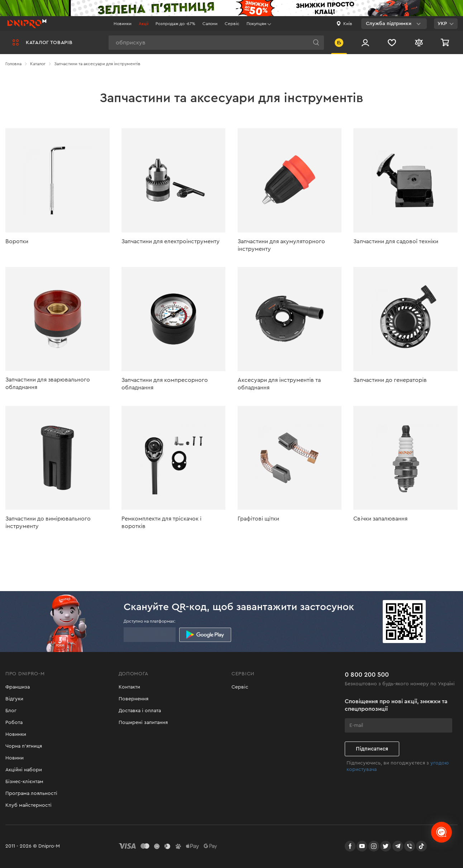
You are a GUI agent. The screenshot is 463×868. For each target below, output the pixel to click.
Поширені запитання (143, 723)
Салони (210, 24)
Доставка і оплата (140, 711)
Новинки (123, 24)
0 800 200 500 (367, 675)
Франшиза (18, 687)
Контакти (129, 687)
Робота (14, 723)
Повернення (133, 699)
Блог (11, 711)
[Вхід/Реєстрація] (365, 42)
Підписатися (372, 749)
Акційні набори (24, 770)
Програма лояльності (31, 793)
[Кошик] (446, 42)
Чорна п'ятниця (24, 746)
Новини (15, 758)
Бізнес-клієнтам (24, 782)
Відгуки (14, 699)
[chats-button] (441, 832)
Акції (144, 24)
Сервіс (232, 24)
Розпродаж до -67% (175, 24)
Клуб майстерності (28, 805)
